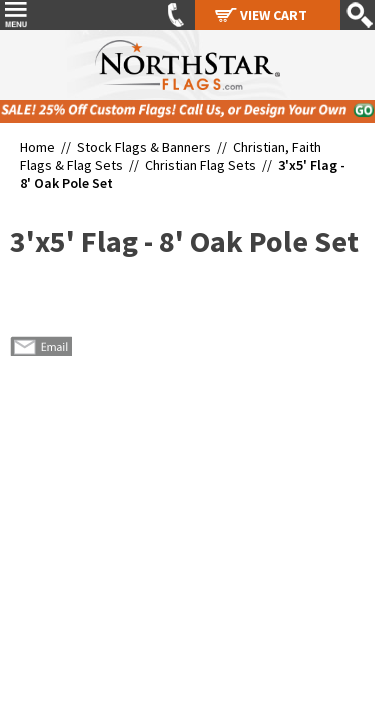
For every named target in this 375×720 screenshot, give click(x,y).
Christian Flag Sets (200, 165)
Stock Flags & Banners (144, 147)
